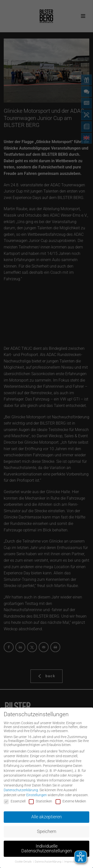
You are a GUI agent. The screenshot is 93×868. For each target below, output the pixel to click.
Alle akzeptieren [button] (46, 816)
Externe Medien (71, 800)
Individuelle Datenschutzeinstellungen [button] (47, 847)
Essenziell (15, 800)
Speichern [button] (47, 830)
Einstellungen (37, 794)
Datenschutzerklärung (21, 789)
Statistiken (40, 800)
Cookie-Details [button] (24, 860)
